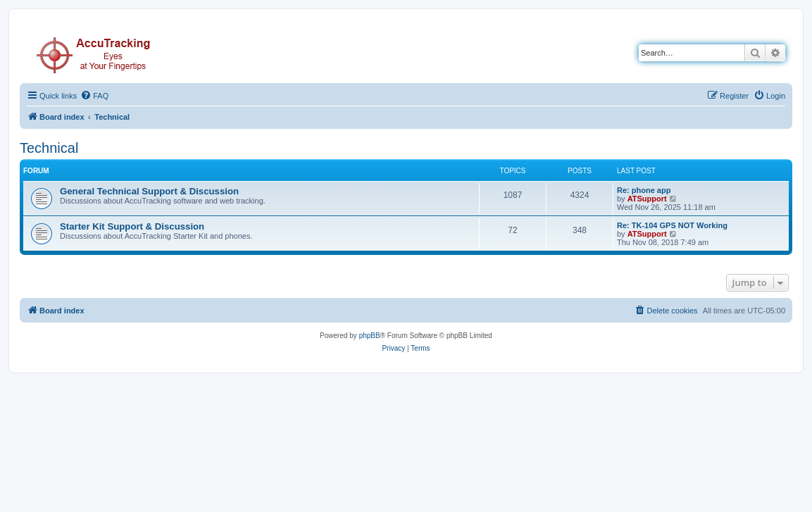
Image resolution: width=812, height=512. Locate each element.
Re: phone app (644, 190)
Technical (49, 148)
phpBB (370, 336)
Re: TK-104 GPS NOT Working (672, 225)
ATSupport (647, 199)
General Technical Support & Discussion (149, 191)
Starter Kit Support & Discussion (132, 226)
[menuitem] (94, 96)
